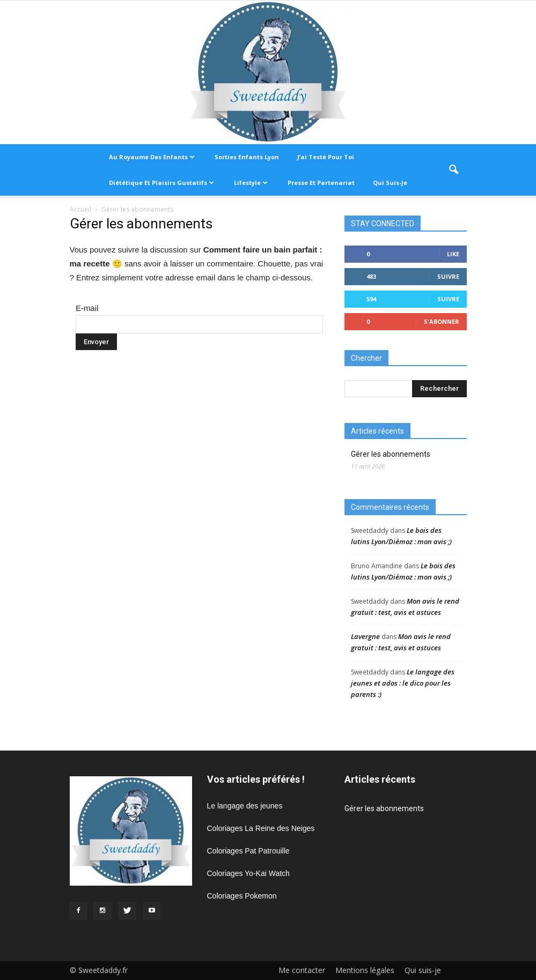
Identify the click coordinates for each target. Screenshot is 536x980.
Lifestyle (251, 183)
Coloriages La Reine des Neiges (261, 828)
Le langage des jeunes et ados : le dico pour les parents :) (403, 683)
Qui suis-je (390, 183)
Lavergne (365, 636)
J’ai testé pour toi (326, 157)
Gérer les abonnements (391, 454)
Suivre (448, 276)
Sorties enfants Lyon (247, 157)
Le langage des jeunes (245, 806)
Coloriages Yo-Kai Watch (248, 873)
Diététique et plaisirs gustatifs (161, 183)
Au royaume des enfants (152, 157)
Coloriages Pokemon (242, 896)
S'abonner (442, 321)
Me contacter (302, 970)
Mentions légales (365, 970)
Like (453, 254)
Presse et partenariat (321, 183)
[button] (454, 170)
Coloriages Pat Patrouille (248, 851)
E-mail (87, 308)
